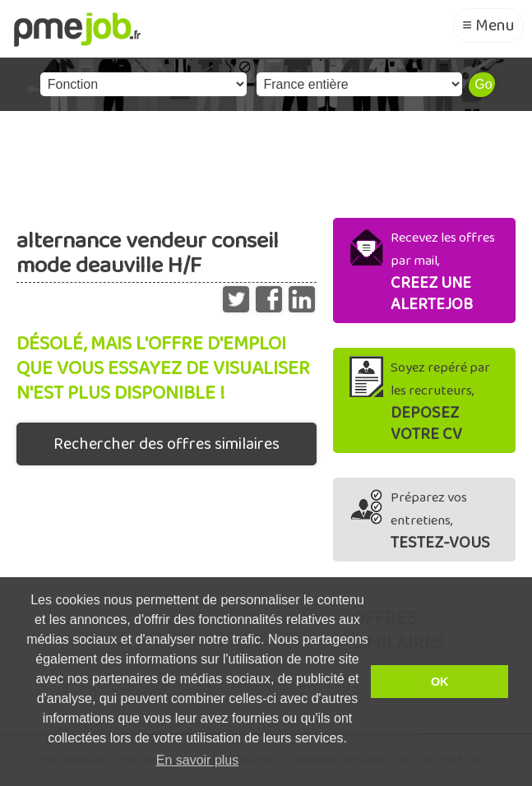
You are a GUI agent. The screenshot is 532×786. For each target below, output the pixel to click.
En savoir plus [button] (198, 760)
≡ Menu (488, 25)
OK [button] (440, 682)
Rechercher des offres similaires (167, 444)
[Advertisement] (266, 160)
